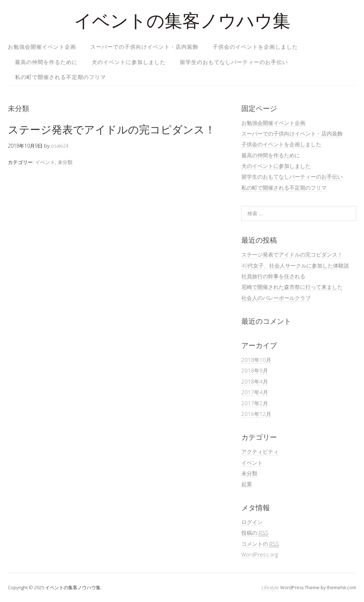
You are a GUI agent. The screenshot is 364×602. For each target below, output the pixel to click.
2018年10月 (256, 360)
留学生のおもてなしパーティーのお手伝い (234, 62)
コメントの (260, 544)
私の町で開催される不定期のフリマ (60, 77)
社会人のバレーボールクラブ (276, 298)
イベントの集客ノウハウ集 (182, 23)
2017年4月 (255, 392)
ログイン (252, 522)
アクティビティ (260, 451)
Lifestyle (270, 587)
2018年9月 (255, 370)
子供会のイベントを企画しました (255, 47)
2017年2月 (255, 403)
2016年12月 (256, 414)
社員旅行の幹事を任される (273, 276)
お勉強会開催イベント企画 (42, 47)
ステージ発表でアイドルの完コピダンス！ (112, 129)
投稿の (255, 533)
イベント (45, 162)
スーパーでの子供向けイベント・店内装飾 (144, 47)
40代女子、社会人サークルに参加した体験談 (295, 265)
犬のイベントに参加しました (129, 62)
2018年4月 (255, 381)
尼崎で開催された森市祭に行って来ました (292, 287)
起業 (247, 484)
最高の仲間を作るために (46, 62)
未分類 (65, 162)
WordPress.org (260, 554)
